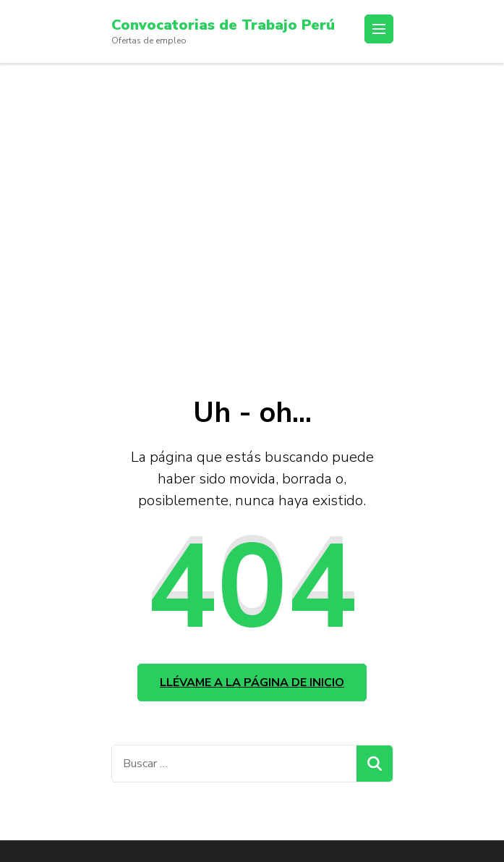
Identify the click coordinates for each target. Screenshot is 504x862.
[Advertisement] (252, 222)
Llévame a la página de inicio (252, 683)
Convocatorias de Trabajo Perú (223, 25)
